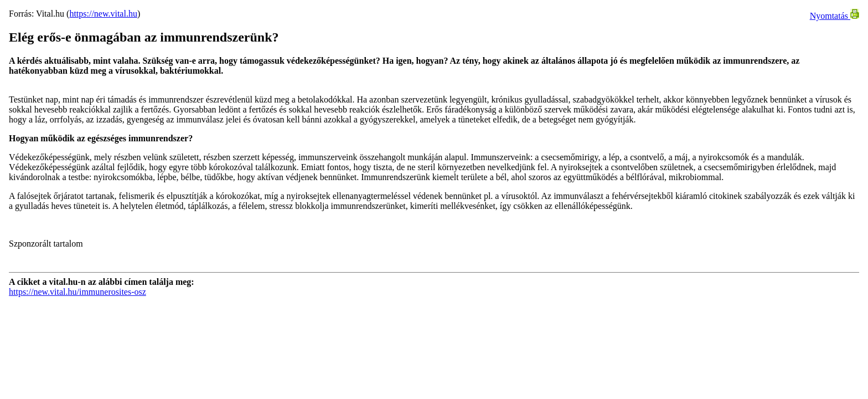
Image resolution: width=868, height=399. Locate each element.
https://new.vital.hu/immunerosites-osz (77, 292)
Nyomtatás (835, 16)
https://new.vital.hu (103, 14)
